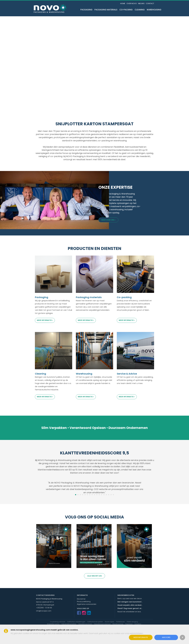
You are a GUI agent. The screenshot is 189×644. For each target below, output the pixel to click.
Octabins (138, 624)
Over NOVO (132, 3)
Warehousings (118, 624)
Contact (150, 3)
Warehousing (154, 10)
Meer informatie (141, 637)
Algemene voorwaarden (87, 604)
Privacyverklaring (84, 602)
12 (102, 495)
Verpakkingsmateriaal (102, 624)
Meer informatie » (45, 320)
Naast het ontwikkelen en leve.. (129, 612)
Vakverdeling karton (69, 624)
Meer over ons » (108, 220)
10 (97, 495)
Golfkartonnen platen (95, 622)
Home (123, 3)
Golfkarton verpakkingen (76, 622)
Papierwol (129, 624)
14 (106, 495)
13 (104, 495)
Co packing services (58, 622)
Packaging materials (106, 10)
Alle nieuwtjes (94, 576)
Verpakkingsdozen (85, 624)
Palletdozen (120, 622)
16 (111, 495)
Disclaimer (81, 599)
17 (113, 495)
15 (109, 495)
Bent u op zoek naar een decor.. (130, 598)
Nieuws (141, 3)
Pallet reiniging (132, 622)
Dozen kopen (110, 622)
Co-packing (126, 10)
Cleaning (140, 10)
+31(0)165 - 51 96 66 (44, 608)
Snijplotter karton (53, 624)
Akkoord (166, 637)
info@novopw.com (44, 611)
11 (99, 495)
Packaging (86, 10)
